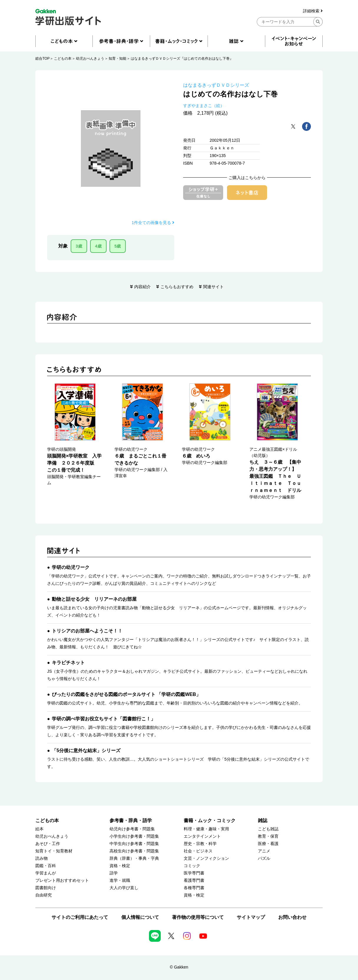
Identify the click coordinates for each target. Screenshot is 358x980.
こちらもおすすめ (177, 287)
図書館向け (46, 888)
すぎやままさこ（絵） (204, 106)
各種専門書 (194, 888)
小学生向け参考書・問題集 (134, 836)
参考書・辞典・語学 (131, 820)
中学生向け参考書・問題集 (134, 844)
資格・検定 (120, 866)
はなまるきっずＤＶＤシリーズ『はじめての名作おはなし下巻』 (182, 59)
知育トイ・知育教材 (54, 851)
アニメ (264, 851)
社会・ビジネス (198, 851)
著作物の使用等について (198, 917)
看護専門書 (194, 880)
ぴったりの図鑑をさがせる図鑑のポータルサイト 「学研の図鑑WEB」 (126, 694)
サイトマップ (251, 917)
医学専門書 (194, 873)
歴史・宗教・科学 (200, 844)
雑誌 (263, 820)
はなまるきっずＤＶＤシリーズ (216, 85)
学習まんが (46, 873)
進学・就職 (120, 880)
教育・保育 (268, 836)
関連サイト (213, 287)
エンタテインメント (202, 836)
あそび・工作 (48, 844)
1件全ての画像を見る (153, 223)
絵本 (39, 829)
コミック (192, 866)
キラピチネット (68, 663)
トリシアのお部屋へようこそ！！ (87, 631)
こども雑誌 (268, 829)
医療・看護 (268, 844)
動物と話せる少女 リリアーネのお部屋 (94, 599)
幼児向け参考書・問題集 (132, 829)
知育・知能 (117, 59)
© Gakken (179, 967)
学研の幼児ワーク (71, 567)
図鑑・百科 (46, 866)
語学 (114, 873)
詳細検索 (313, 11)
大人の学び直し (124, 888)
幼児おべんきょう (90, 59)
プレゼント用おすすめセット (62, 880)
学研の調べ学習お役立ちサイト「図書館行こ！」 (104, 719)
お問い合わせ (292, 917)
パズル (264, 858)
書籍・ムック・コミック (210, 820)
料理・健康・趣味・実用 (206, 829)
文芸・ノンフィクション (206, 858)
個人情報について (140, 917)
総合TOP (42, 59)
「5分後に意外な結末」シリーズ (86, 751)
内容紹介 (142, 287)
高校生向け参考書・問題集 (134, 851)
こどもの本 (63, 59)
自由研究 (44, 895)
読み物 (42, 858)
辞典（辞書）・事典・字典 (134, 858)
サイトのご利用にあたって (80, 917)
